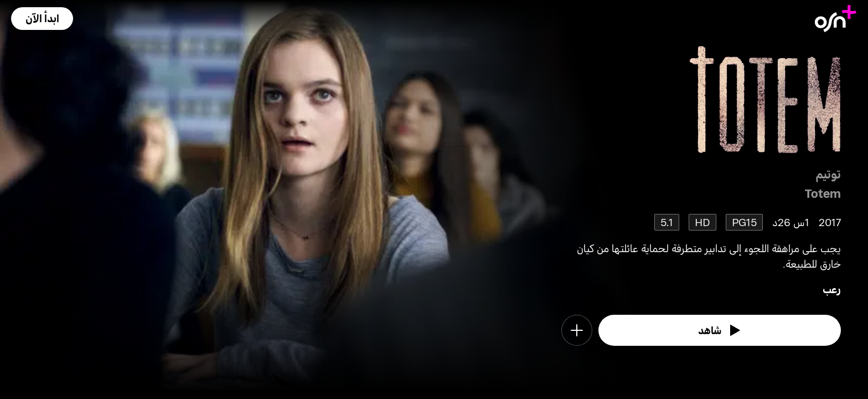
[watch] (720, 330)
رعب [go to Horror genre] (832, 289)
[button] (42, 19)
